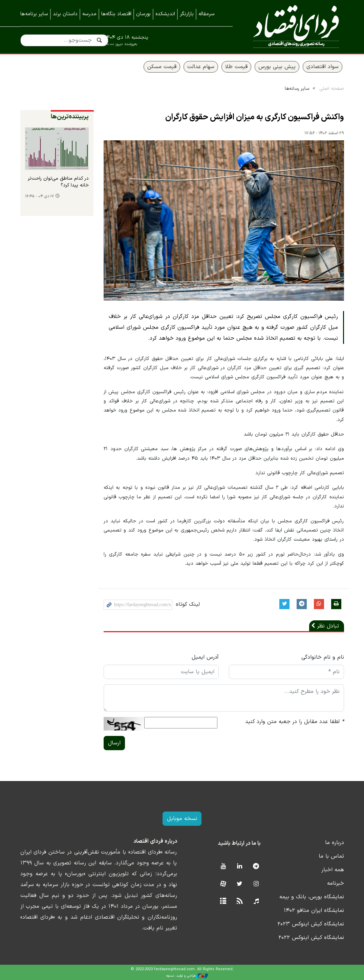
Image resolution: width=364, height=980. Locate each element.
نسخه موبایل (182, 819)
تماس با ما (331, 856)
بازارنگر (187, 14)
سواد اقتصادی (323, 67)
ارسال (114, 743)
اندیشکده (165, 14)
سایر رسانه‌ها (297, 89)
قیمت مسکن (162, 67)
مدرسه (89, 14)
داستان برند (65, 14)
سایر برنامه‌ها (34, 14)
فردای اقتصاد (293, 26)
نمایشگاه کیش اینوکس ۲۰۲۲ (311, 938)
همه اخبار (333, 870)
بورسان (143, 14)
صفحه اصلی (332, 89)
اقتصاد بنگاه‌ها (116, 14)
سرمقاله (207, 14)
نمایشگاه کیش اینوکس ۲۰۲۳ (311, 924)
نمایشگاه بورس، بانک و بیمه (312, 897)
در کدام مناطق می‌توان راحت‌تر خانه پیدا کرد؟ (58, 182)
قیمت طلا (236, 67)
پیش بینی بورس (277, 67)
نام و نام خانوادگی (323, 657)
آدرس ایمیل (205, 657)
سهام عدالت (201, 67)
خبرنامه (336, 883)
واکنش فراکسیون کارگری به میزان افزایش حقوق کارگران (255, 117)
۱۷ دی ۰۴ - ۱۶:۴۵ (39, 196)
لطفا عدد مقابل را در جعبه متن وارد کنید (295, 722)
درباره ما (335, 843)
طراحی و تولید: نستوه (187, 976)
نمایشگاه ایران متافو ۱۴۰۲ (314, 911)
